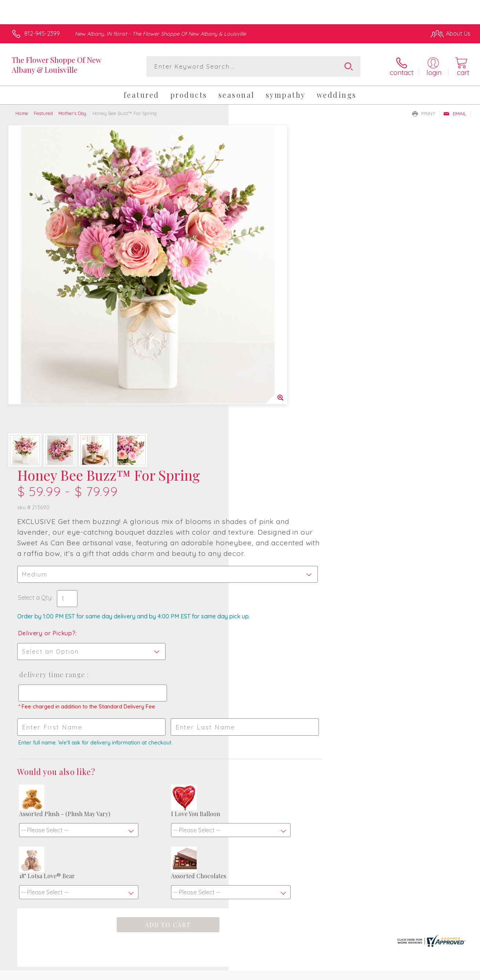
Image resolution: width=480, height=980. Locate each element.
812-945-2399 (42, 33)
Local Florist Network (404, 972)
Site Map (449, 972)
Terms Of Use (308, 972)
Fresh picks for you (240, 751)
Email (455, 114)
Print (424, 114)
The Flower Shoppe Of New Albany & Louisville (56, 65)
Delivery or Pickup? (270, 308)
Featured (43, 113)
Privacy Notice (352, 972)
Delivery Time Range (275, 350)
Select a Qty (257, 265)
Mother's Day (72, 113)
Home (22, 113)
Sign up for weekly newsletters (240, 793)
